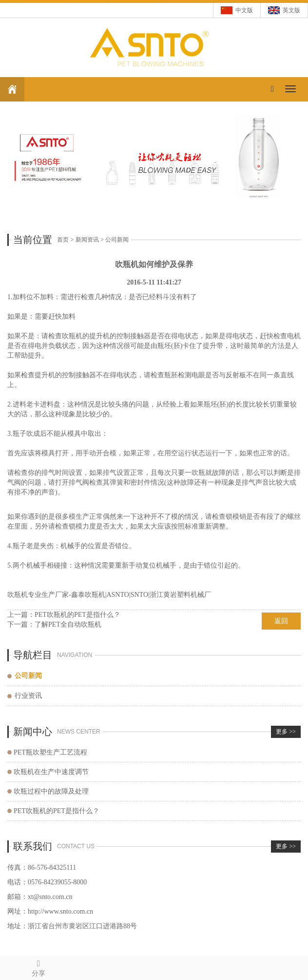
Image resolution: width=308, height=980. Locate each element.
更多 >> (286, 732)
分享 (38, 967)
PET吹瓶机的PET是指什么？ (77, 615)
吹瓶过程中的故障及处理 (51, 791)
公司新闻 (117, 240)
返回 (281, 621)
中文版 (244, 10)
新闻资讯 (87, 240)
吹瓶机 (72, 336)
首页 (63, 240)
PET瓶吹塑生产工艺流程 (50, 752)
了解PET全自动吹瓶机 (68, 624)
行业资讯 (28, 696)
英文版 (291, 10)
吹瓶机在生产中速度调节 (51, 772)
